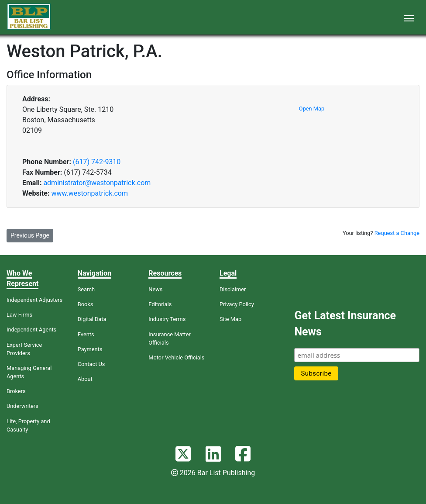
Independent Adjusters (34, 300)
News (155, 289)
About (85, 379)
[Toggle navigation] (409, 17)
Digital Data (92, 319)
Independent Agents (31, 330)
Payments (90, 349)
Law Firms (19, 315)
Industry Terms (167, 319)
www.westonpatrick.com (89, 193)
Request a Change (397, 233)
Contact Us (91, 364)
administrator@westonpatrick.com (97, 183)
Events (86, 334)
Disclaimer (233, 289)
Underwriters (22, 406)
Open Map (312, 109)
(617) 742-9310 (97, 162)
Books (86, 304)
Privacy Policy (237, 304)
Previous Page (30, 235)
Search (86, 289)
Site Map (230, 319)
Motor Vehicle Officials (176, 357)
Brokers (16, 391)
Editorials (160, 304)
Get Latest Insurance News (345, 324)
